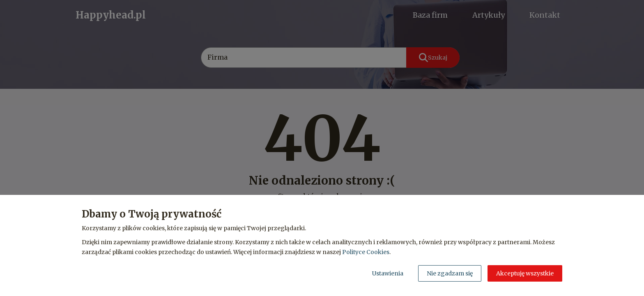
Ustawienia (388, 273)
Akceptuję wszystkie (525, 273)
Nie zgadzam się (450, 273)
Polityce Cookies (366, 252)
